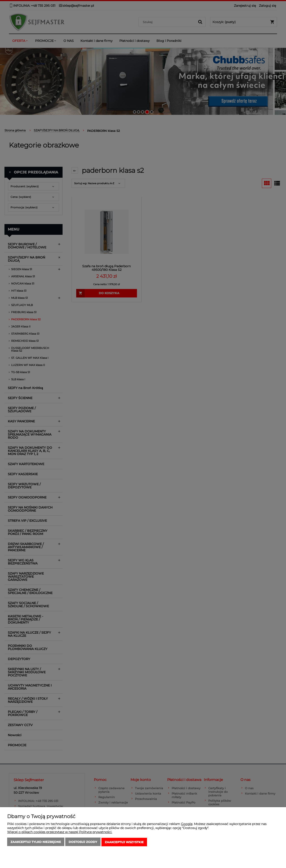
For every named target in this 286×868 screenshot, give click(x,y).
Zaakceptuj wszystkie (124, 842)
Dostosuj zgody (83, 842)
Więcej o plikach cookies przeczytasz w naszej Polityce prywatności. (60, 832)
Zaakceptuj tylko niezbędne (36, 842)
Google (187, 824)
